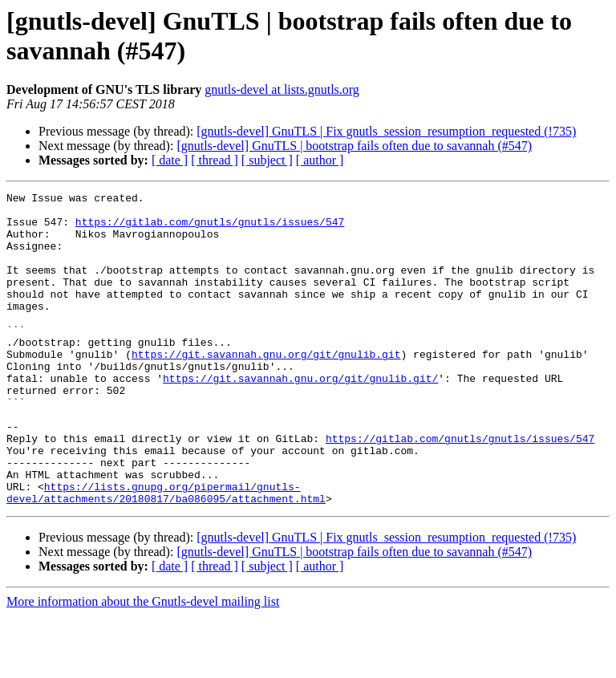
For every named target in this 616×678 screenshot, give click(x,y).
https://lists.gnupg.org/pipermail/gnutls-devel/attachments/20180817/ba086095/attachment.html (166, 554)
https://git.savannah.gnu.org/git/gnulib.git (266, 388)
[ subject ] (267, 160)
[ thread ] (215, 160)
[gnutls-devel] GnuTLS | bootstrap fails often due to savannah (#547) (354, 146)
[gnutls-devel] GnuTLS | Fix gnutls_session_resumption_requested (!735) (386, 131)
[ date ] (170, 160)
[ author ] (320, 160)
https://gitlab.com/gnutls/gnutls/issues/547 (210, 229)
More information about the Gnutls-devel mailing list (143, 664)
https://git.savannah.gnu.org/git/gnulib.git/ (300, 416)
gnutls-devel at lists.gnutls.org (282, 89)
